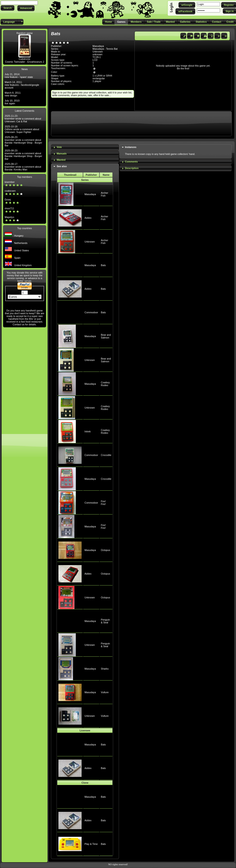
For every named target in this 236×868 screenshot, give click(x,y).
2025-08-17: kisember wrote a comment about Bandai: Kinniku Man (23, 167)
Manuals (62, 154)
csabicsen (10, 191)
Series (85, 180)
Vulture (105, 692)
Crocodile (106, 455)
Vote (59, 147)
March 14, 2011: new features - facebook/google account (22, 85)
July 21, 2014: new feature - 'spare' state (19, 76)
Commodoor (91, 312)
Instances (131, 147)
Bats (103, 265)
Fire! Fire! (103, 503)
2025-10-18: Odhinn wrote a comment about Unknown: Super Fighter (22, 129)
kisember (10, 182)
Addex (88, 218)
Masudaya (90, 194)
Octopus (105, 550)
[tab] (85, 147)
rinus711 (9, 208)
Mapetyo (9, 217)
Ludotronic (25, 59)
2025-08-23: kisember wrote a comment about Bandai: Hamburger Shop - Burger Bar (23, 141)
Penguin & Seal (105, 621)
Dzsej (8, 200)
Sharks (105, 669)
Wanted (61, 160)
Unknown (89, 242)
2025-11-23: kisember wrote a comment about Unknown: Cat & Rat (23, 119)
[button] (8, 8)
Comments (131, 162)
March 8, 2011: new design (13, 94)
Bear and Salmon (106, 336)
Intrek (88, 431)
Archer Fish (104, 194)
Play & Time (91, 844)
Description (132, 168)
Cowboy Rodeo (105, 384)
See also (62, 166)
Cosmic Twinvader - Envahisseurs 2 (24, 62)
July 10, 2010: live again (12, 102)
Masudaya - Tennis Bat (105, 49)
